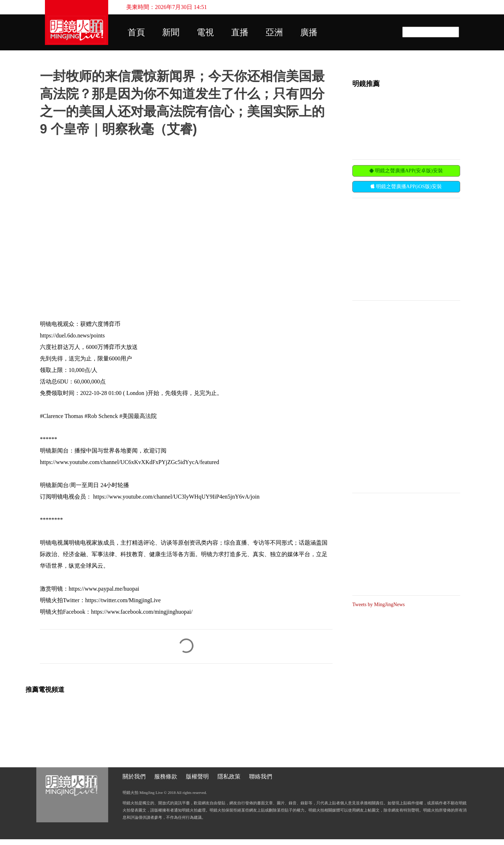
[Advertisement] (406, 249)
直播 (240, 32)
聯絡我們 (261, 776)
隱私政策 (229, 776)
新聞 (171, 32)
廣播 (309, 32)
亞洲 (274, 32)
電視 (205, 32)
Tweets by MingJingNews (379, 605)
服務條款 (166, 776)
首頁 (136, 32)
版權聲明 (197, 776)
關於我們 (134, 776)
